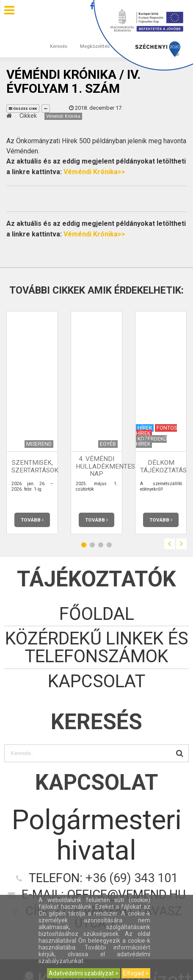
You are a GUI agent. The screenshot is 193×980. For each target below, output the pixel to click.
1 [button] (84, 545)
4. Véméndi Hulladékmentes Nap (105, 466)
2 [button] (92, 545)
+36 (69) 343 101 (132, 878)
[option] (32, 423)
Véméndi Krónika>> (94, 172)
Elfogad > (136, 973)
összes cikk (23, 109)
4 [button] (109, 545)
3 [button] (101, 545)
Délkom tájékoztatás (163, 466)
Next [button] (181, 544)
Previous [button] (170, 544)
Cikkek (28, 116)
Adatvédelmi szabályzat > (84, 973)
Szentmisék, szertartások (35, 466)
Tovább (32, 520)
